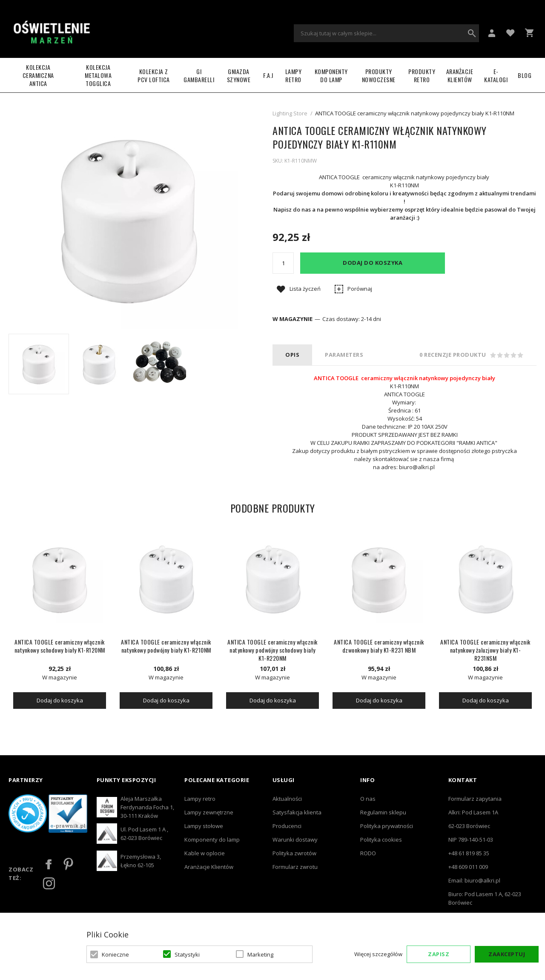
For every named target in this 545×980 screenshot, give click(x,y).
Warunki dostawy (295, 840)
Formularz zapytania (475, 799)
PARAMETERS (344, 355)
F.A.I (268, 75)
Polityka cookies (381, 840)
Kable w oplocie (205, 853)
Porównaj (360, 289)
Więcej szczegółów (378, 954)
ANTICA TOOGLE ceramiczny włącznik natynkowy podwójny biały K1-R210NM (166, 646)
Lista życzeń (305, 289)
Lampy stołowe (204, 826)
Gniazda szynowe (239, 75)
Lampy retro (200, 799)
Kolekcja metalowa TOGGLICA (98, 75)
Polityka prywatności (387, 826)
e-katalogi (496, 75)
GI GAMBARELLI (199, 75)
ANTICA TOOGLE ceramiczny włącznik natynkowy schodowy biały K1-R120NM (60, 646)
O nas (368, 799)
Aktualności (287, 799)
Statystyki (187, 954)
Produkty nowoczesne (379, 75)
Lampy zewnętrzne (209, 812)
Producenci (287, 826)
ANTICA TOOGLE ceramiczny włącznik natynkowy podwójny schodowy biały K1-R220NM (272, 650)
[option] (39, 364)
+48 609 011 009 (468, 867)
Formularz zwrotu (295, 867)
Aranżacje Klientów (460, 75)
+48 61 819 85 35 (469, 853)
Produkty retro (422, 75)
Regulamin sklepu (383, 812)
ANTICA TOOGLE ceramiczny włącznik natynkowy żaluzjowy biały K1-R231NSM (485, 650)
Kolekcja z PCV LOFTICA (154, 75)
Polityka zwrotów (294, 853)
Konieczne (115, 954)
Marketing (260, 954)
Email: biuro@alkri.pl (474, 880)
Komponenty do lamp (331, 75)
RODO (368, 853)
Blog (525, 75)
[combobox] (386, 33)
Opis (292, 355)
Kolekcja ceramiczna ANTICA (38, 75)
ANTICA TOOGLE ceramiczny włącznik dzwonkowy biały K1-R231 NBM (379, 646)
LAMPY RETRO (294, 75)
